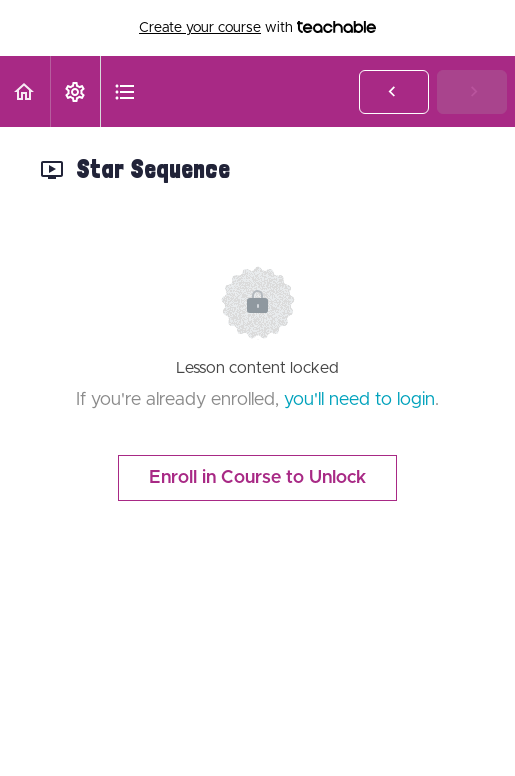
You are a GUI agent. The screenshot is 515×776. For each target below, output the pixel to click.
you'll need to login (359, 400)
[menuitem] (75, 91)
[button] (25, 91)
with (257, 28)
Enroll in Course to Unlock (257, 478)
